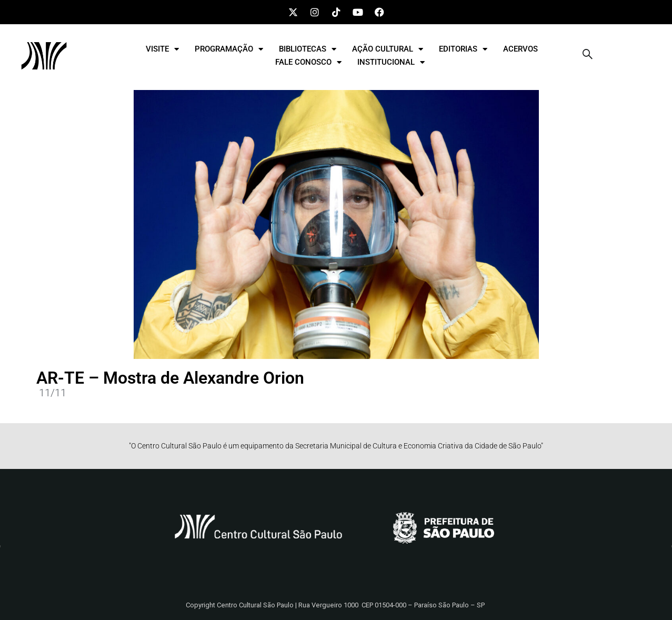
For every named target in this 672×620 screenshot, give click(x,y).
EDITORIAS (463, 49)
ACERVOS (520, 49)
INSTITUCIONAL (391, 62)
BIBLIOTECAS (308, 49)
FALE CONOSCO (308, 62)
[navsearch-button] (588, 56)
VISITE (162, 49)
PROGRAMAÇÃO (229, 49)
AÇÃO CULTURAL (388, 49)
